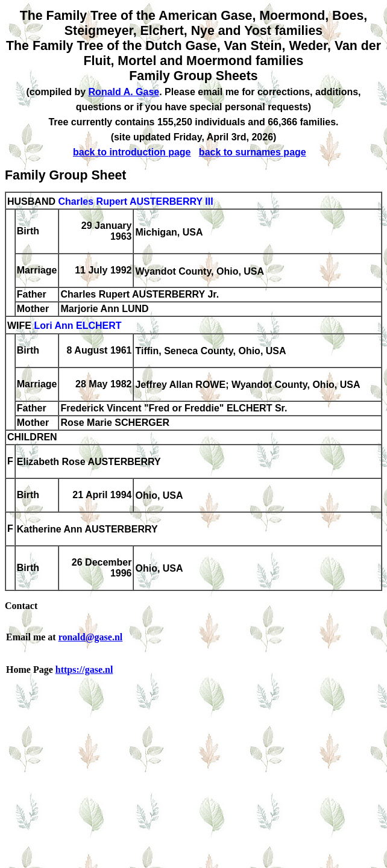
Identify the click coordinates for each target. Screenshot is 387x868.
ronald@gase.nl (91, 637)
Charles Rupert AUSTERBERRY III (135, 201)
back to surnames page (253, 152)
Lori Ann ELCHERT (77, 326)
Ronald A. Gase (124, 92)
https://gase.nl (84, 670)
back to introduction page (132, 152)
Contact (21, 606)
